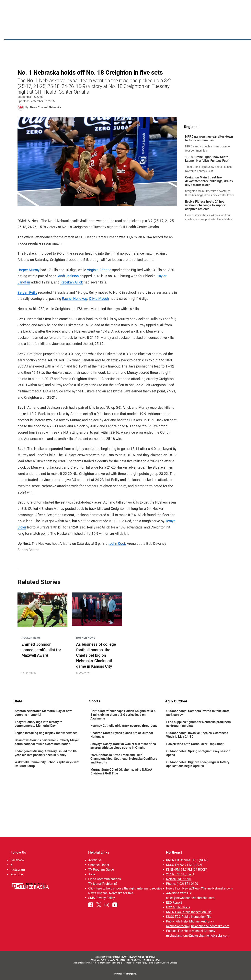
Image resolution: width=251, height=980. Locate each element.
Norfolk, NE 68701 (179, 879)
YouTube (17, 874)
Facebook (17, 860)
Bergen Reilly (27, 293)
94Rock (186, 33)
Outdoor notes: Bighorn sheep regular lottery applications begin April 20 (198, 764)
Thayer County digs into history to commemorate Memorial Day (39, 724)
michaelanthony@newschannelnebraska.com (198, 926)
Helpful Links (99, 852)
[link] (211, 144)
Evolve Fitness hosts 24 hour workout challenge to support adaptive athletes (206, 205)
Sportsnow (166, 33)
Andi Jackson (68, 276)
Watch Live (218, 33)
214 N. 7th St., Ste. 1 (180, 874)
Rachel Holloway (75, 299)
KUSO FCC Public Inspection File (188, 917)
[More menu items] (233, 34)
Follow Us (18, 852)
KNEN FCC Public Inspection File (189, 912)
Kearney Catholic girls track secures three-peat (124, 726)
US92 (200, 33)
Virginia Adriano (99, 270)
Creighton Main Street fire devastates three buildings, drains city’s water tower (209, 181)
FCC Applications (178, 907)
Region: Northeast (28, 36)
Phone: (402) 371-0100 (182, 884)
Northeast (174, 852)
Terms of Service (155, 963)
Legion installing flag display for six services (46, 733)
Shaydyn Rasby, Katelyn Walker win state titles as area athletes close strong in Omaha (123, 746)
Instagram (18, 870)
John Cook (118, 544)
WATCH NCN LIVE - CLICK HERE (126, 6)
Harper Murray (29, 270)
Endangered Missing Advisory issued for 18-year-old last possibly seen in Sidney (46, 753)
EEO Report (174, 903)
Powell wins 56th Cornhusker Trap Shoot (195, 744)
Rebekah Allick (72, 282)
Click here (95, 888)
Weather (145, 33)
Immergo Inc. (131, 974)
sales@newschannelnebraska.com (190, 898)
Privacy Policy (141, 963)
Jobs (92, 874)
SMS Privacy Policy (102, 898)
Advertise (95, 860)
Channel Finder (99, 865)
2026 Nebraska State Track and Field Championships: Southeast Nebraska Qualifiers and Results (124, 759)
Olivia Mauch (99, 299)
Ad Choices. (172, 963)
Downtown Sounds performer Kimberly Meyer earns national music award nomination (47, 742)
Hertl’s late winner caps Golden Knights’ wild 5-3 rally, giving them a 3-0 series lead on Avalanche (124, 715)
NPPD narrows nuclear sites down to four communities (209, 139)
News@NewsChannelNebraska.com (207, 888)
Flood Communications (105, 879)
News (128, 33)
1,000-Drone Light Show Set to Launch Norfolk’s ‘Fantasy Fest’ (207, 159)
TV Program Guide (101, 870)
